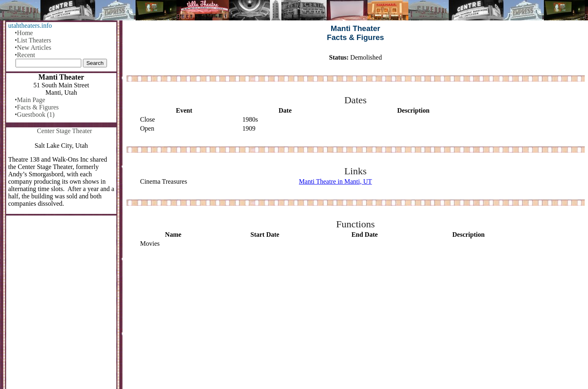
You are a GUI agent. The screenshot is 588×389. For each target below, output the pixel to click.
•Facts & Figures (37, 107)
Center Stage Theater (65, 131)
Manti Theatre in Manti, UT (335, 181)
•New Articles (33, 48)
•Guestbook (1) (35, 114)
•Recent (25, 55)
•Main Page (30, 100)
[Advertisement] (355, 319)
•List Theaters (33, 40)
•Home (24, 33)
